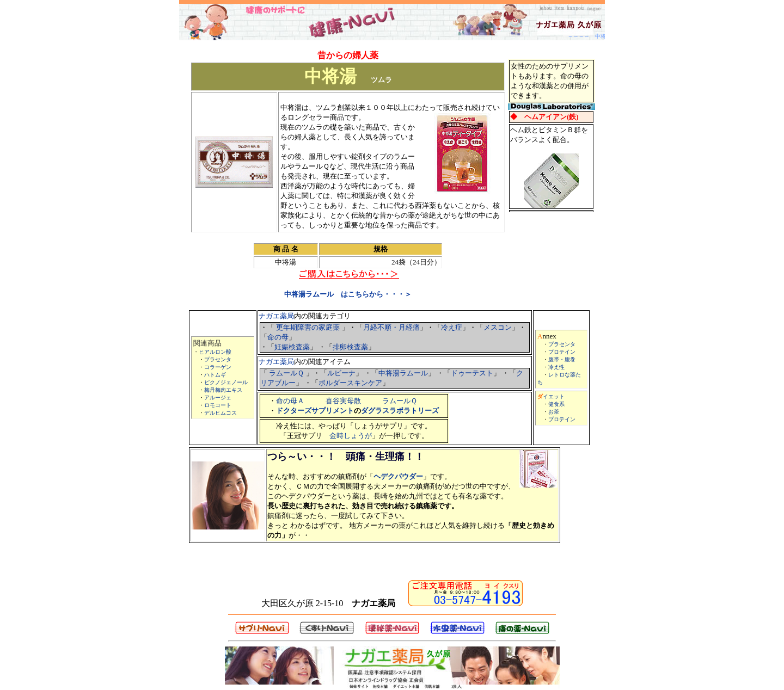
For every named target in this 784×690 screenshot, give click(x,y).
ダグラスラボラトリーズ (400, 411)
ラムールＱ (286, 373)
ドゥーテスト (472, 373)
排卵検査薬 (350, 347)
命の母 (278, 337)
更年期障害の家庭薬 (308, 327)
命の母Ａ (290, 401)
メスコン (498, 327)
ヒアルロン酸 (215, 352)
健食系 (556, 404)
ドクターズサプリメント (315, 411)
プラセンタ (218, 359)
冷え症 (452, 327)
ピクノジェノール (226, 382)
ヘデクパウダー (398, 476)
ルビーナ (341, 373)
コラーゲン (218, 367)
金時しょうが (351, 436)
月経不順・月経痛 (391, 327)
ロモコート (218, 405)
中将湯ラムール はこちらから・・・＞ (348, 294)
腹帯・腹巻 (562, 359)
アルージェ (218, 398)
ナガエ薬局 (276, 316)
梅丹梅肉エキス (223, 390)
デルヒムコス (220, 413)
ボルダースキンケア (350, 383)
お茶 (554, 412)
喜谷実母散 (343, 401)
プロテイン (562, 352)
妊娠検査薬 (292, 347)
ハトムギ (215, 375)
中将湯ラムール (403, 373)
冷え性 (556, 367)
